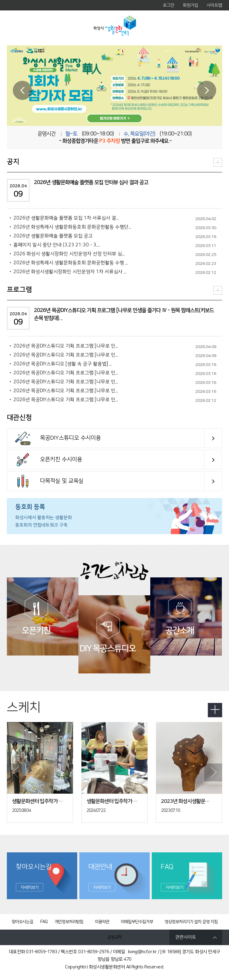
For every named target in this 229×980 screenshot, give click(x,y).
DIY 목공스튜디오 (108, 647)
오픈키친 (36, 630)
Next (207, 90)
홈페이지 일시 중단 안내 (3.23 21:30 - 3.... (57, 245)
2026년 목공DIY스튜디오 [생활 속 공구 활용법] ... (63, 364)
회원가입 (191, 5)
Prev (22, 90)
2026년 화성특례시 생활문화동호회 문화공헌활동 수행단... (72, 227)
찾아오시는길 (22, 922)
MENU (16, 28)
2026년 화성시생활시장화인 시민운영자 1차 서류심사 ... (70, 272)
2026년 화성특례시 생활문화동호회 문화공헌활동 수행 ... (71, 263)
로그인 (169, 5)
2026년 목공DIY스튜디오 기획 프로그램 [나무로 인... (66, 346)
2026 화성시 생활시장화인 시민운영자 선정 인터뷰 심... (69, 254)
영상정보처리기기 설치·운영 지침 (191, 922)
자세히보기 (30, 888)
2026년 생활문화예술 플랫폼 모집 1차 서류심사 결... (66, 218)
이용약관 (102, 922)
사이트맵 (214, 5)
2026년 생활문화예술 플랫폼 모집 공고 (53, 236)
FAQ (44, 922)
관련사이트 (186, 937)
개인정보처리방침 (69, 922)
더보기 (218, 162)
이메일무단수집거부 (137, 922)
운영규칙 (114, 937)
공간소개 (180, 630)
